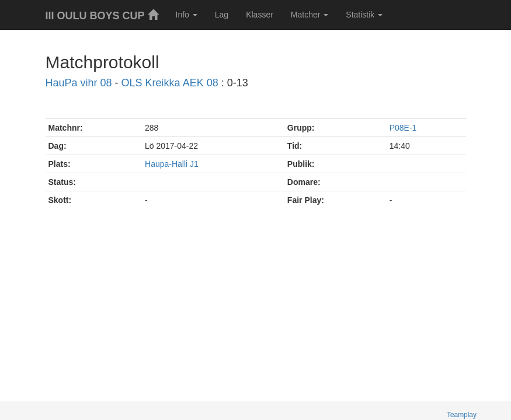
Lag (222, 15)
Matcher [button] (310, 15)
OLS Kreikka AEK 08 (170, 83)
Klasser (260, 15)
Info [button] (187, 15)
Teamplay (462, 415)
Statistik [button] (364, 15)
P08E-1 (403, 128)
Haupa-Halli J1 (172, 164)
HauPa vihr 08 (79, 83)
